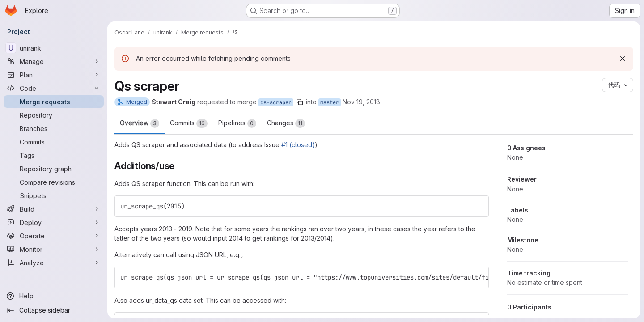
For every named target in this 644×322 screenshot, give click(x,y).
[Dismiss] (623, 59)
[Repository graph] (54, 169)
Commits (189, 123)
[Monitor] (54, 249)
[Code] (54, 88)
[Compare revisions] (54, 182)
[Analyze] (54, 263)
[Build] (54, 209)
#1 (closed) (298, 145)
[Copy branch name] (300, 102)
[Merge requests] (54, 102)
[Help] (54, 296)
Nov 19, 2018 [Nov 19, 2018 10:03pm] (361, 102)
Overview (140, 123)
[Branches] (54, 128)
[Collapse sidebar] (54, 310)
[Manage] (54, 61)
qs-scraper (276, 102)
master (330, 102)
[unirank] (54, 48)
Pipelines (237, 123)
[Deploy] (54, 222)
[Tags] (54, 155)
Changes (286, 123)
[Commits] (54, 142)
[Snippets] (54, 195)
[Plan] (54, 75)
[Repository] (54, 115)
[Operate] (54, 236)
